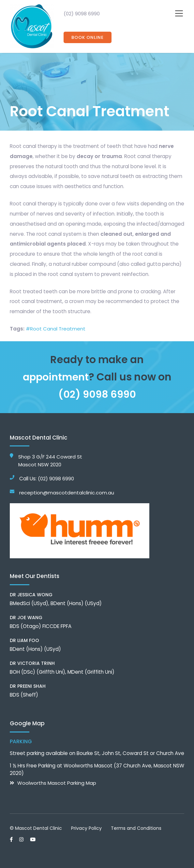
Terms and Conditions (136, 828)
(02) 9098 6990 (82, 14)
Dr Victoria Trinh (32, 663)
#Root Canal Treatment (56, 329)
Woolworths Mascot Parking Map (57, 783)
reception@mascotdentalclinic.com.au (67, 493)
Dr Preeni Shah (28, 686)
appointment (56, 377)
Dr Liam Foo (24, 640)
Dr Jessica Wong (31, 594)
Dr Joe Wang (26, 617)
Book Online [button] (88, 37)
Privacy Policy (86, 828)
